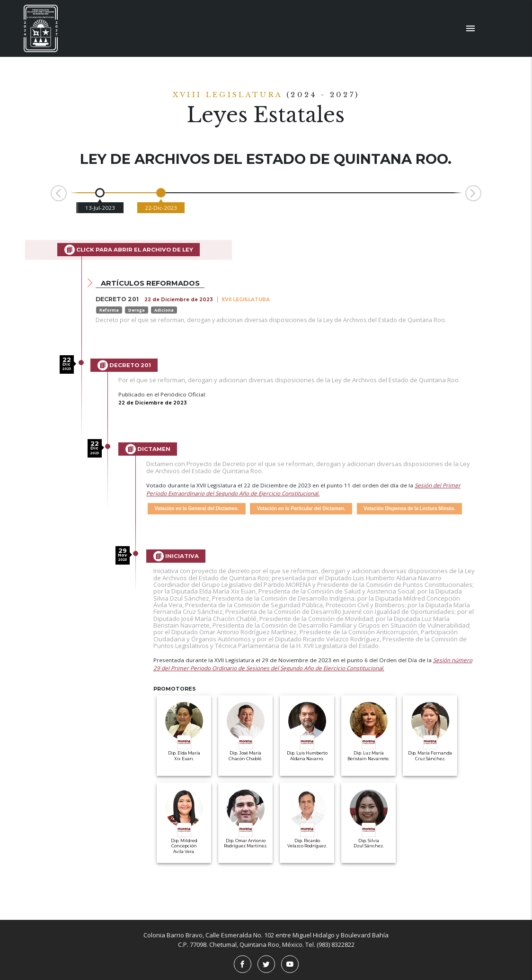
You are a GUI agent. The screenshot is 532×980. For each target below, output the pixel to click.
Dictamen (148, 449)
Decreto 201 (124, 365)
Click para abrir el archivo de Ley (129, 250)
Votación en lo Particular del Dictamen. (301, 508)
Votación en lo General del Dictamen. (197, 508)
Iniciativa (176, 556)
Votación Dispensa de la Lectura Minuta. (409, 508)
